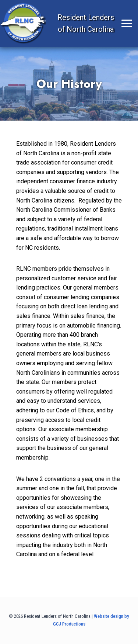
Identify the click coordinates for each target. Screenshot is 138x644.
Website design (109, 616)
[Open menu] (95, 23)
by (127, 616)
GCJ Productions (69, 624)
